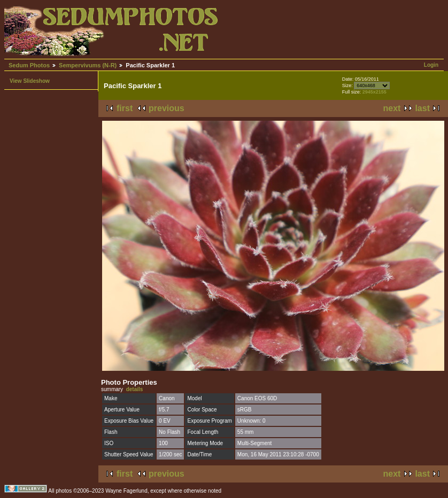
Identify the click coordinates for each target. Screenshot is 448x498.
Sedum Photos (29, 65)
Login (431, 65)
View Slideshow (30, 81)
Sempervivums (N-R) (88, 65)
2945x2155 (374, 92)
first (125, 108)
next (392, 108)
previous (167, 108)
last (422, 108)
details (135, 389)
